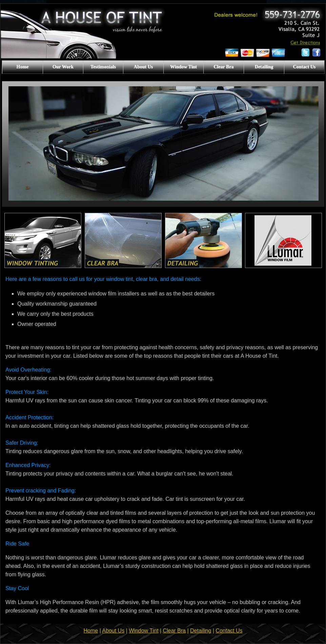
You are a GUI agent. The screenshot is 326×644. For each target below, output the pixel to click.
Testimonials (103, 67)
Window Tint (184, 67)
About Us (143, 67)
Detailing (264, 67)
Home (23, 67)
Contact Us (304, 67)
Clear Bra (223, 67)
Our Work (63, 67)
